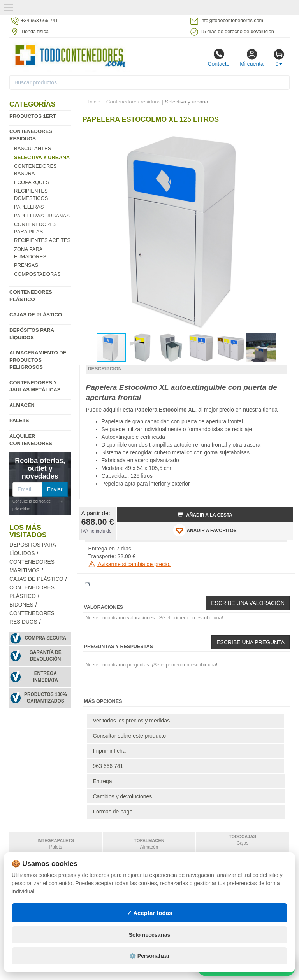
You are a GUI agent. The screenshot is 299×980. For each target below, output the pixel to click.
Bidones (21, 605)
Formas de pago (113, 812)
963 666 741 (108, 766)
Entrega (103, 781)
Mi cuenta (252, 58)
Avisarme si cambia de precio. (130, 564)
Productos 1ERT (33, 116)
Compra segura (45, 638)
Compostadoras (37, 274)
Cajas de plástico (36, 315)
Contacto (218, 58)
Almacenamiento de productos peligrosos (38, 360)
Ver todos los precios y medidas (132, 721)
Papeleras (29, 207)
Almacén (22, 405)
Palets (19, 420)
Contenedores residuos (134, 102)
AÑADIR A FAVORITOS (205, 530)
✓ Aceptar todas (150, 913)
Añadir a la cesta (205, 515)
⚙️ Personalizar (149, 956)
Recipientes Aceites (42, 240)
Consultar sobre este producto (130, 736)
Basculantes (33, 148)
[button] (280, 137)
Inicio (95, 102)
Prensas (26, 265)
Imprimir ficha (109, 751)
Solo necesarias (150, 935)
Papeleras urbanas (42, 216)
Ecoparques (32, 182)
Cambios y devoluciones (123, 796)
